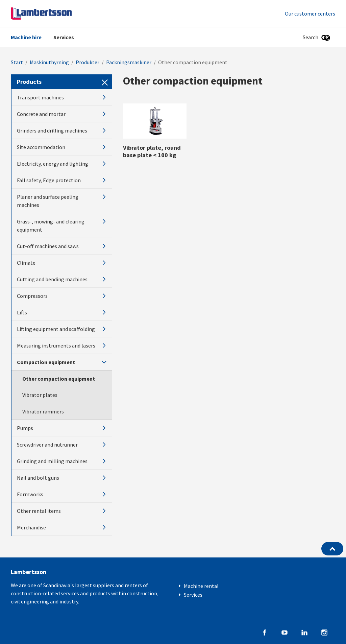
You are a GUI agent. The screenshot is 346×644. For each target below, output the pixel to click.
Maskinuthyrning (49, 62)
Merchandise (62, 527)
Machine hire (26, 37)
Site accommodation (62, 147)
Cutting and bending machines (62, 279)
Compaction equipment (62, 362)
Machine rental (201, 586)
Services (64, 37)
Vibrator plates (40, 395)
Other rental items (62, 511)
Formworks (62, 494)
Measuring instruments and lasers (62, 345)
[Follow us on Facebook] (265, 631)
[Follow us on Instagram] (324, 631)
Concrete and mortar (62, 114)
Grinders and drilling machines (62, 130)
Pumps (62, 428)
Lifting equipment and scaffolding (62, 329)
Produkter (88, 62)
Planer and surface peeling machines (62, 201)
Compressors (62, 296)
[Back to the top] (332, 549)
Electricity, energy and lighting (62, 164)
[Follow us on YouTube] (285, 631)
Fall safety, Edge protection (62, 180)
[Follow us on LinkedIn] (304, 631)
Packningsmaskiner (129, 62)
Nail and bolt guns (62, 478)
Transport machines (62, 97)
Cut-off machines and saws (62, 246)
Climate (62, 263)
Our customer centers (310, 14)
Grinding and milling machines (62, 461)
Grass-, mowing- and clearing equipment (62, 225)
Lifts (62, 312)
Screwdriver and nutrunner (62, 445)
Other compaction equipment (59, 379)
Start (17, 62)
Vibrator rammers (43, 411)
